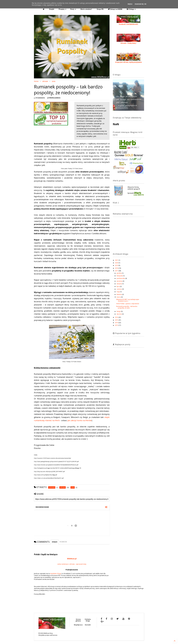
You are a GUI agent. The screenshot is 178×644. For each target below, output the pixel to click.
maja (118, 292)
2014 (117, 323)
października (121, 278)
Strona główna (78, 620)
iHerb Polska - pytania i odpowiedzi (128, 304)
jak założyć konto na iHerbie (80, 420)
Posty (73, 9)
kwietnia (119, 294)
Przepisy (62, 9)
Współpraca (78, 625)
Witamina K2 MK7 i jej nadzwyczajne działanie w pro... (128, 300)
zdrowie (45, 81)
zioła (54, 81)
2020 (117, 263)
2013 (117, 325)
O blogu (131, 9)
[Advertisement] (127, 233)
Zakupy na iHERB (115, 9)
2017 (117, 271)
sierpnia (119, 284)
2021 (117, 260)
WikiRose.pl (72, 559)
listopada (120, 276)
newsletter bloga (56, 574)
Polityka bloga (88, 620)
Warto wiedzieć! (86, 9)
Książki (51, 9)
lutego (119, 311)
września (120, 281)
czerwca (119, 289)
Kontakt (88, 625)
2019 (117, 265)
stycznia (119, 314)
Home (36, 81)
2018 (117, 268)
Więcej (130, 4)
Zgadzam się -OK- (141, 4)
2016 (117, 317)
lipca (118, 286)
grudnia (119, 273)
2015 (117, 320)
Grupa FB (100, 9)
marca (119, 297)
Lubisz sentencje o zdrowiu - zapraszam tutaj (72, 564)
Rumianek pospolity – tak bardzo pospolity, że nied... (127, 307)
